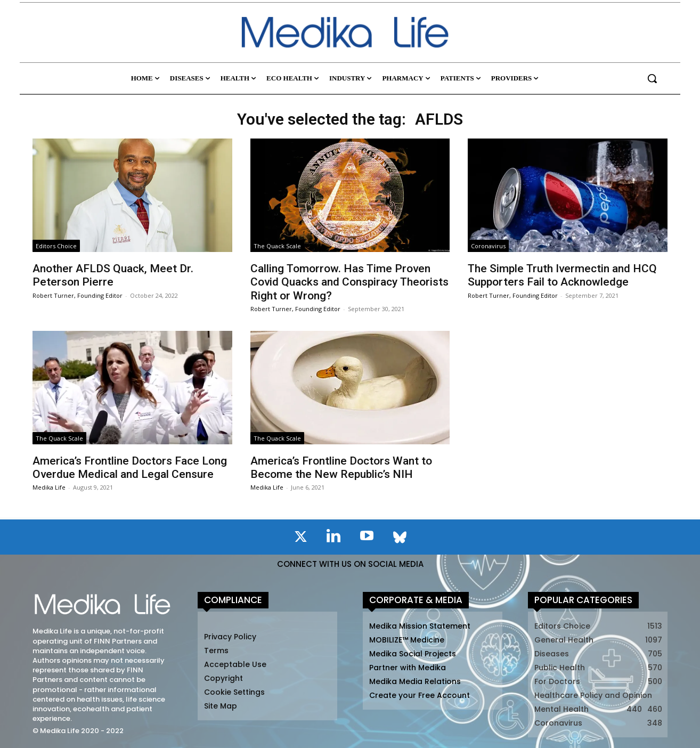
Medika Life (49, 487)
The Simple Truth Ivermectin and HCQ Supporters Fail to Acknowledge (562, 275)
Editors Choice (56, 246)
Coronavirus (488, 246)
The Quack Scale (277, 246)
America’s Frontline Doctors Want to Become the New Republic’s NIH (341, 467)
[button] (652, 78)
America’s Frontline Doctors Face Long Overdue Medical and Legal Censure (130, 467)
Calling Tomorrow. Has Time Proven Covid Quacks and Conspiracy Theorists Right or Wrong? (349, 282)
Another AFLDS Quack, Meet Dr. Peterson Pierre (113, 275)
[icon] (300, 539)
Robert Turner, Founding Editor (78, 295)
